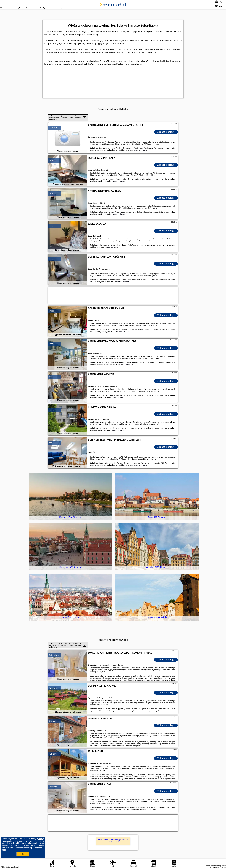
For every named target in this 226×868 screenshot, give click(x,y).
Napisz (223, 867)
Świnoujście (54, 655)
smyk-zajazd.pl (113, 5)
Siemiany (53, 721)
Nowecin (53, 442)
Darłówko (53, 787)
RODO (4, 850)
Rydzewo (53, 688)
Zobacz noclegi (166, 132)
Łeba (51, 160)
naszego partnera (140, 150)
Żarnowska (54, 127)
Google (41, 839)
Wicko (52, 311)
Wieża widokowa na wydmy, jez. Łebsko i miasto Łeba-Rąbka (113, 841)
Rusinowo (53, 754)
